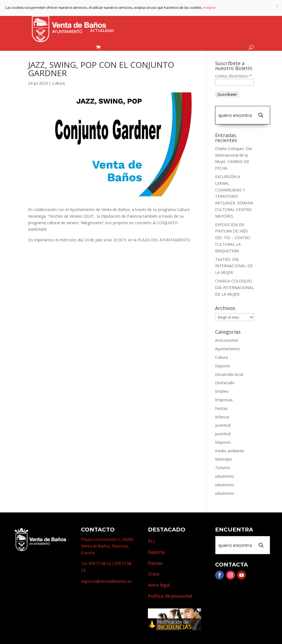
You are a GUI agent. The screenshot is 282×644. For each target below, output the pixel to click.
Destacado (225, 383)
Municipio (143, 15)
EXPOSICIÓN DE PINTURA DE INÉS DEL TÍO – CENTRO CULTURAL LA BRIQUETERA (233, 238)
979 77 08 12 (100, 563)
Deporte (223, 366)
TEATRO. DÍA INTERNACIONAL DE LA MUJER (234, 266)
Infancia (222, 417)
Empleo (222, 391)
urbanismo (225, 476)
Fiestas (221, 408)
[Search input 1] (235, 115)
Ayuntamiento (106, 15)
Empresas (204, 15)
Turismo (174, 15)
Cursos (233, 15)
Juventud (223, 434)
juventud (223, 425)
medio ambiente (230, 451)
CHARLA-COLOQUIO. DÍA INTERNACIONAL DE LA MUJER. (234, 288)
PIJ (151, 541)
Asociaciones (227, 340)
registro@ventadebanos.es (106, 581)
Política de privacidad (170, 596)
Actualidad (102, 31)
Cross (154, 574)
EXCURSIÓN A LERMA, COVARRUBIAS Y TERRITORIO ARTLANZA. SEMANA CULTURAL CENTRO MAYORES (234, 196)
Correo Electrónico (233, 76)
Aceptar (209, 8)
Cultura (58, 83)
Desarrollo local (229, 374)
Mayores (223, 442)
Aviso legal (159, 585)
